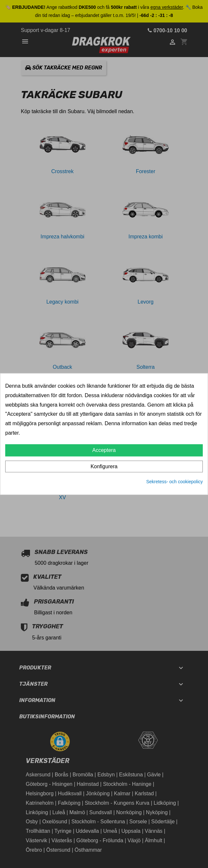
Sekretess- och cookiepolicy (174, 481)
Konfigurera (104, 466)
